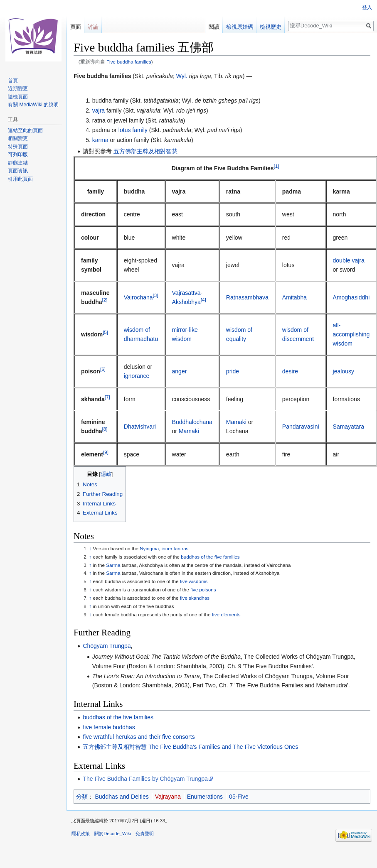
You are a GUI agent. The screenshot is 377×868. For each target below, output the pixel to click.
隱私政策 (81, 834)
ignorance (137, 376)
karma (100, 140)
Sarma (113, 565)
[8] (105, 429)
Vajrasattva (186, 293)
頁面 (76, 27)
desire (290, 371)
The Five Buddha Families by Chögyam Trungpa (145, 779)
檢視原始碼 (240, 27)
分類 (82, 797)
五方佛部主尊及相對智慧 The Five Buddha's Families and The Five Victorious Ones (190, 747)
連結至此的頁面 (25, 130)
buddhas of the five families (210, 557)
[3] (156, 295)
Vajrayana (168, 797)
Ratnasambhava (247, 297)
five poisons (203, 590)
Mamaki (189, 431)
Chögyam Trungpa (107, 646)
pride (233, 371)
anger (180, 371)
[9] (106, 452)
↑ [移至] (90, 548)
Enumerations (205, 797)
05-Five (239, 797)
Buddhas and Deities (122, 797)
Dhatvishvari (140, 427)
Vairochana (138, 297)
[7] (107, 397)
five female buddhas (109, 727)
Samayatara (349, 427)
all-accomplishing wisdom (351, 335)
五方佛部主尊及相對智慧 (145, 151)
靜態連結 (18, 163)
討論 (93, 27)
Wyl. (182, 76)
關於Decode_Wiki (113, 834)
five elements (226, 614)
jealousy (344, 371)
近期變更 (18, 88)
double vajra (349, 260)
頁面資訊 (18, 171)
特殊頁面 (18, 147)
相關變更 (18, 138)
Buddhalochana (192, 422)
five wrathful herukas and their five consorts (139, 737)
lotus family (133, 130)
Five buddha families (129, 62)
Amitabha (294, 297)
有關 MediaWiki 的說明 (33, 105)
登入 (367, 7)
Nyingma (149, 548)
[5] (105, 332)
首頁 (13, 81)
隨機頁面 (18, 97)
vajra (99, 110)
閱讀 (214, 27)
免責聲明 (145, 834)
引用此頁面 (20, 179)
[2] (105, 300)
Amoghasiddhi (351, 297)
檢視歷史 (271, 27)
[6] (103, 369)
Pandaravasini (301, 427)
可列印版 (18, 154)
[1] (277, 166)
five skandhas (195, 598)
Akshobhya (186, 302)
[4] (203, 300)
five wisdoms (194, 581)
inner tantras (175, 548)
